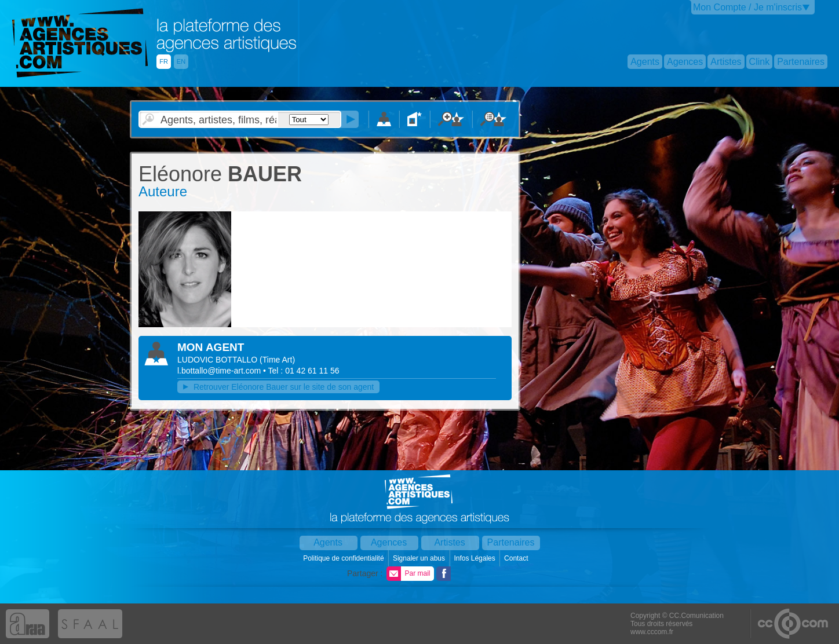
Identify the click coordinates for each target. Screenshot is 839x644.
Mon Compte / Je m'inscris (747, 7)
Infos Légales (475, 558)
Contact (517, 558)
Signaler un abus (420, 558)
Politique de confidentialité (344, 558)
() (277, 360)
